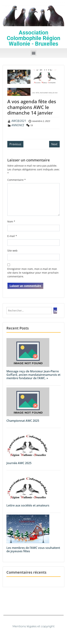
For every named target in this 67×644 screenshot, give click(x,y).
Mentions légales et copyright (33, 626)
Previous (15, 144)
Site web (12, 251)
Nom (11, 221)
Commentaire (17, 180)
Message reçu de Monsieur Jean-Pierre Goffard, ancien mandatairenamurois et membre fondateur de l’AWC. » (33, 375)
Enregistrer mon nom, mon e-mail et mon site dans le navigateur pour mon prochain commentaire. (33, 273)
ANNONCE (18, 125)
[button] (33, 53)
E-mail (12, 236)
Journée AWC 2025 (19, 463)
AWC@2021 (19, 121)
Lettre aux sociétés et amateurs (28, 505)
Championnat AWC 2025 (23, 421)
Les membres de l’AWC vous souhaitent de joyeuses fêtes (33, 549)
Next (54, 144)
